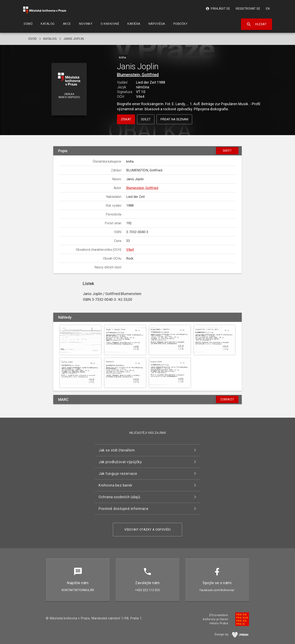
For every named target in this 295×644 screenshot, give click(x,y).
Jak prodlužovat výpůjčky (120, 462)
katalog (50, 39)
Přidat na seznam (174, 119)
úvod (32, 39)
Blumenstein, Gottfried (138, 75)
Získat (126, 119)
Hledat (257, 24)
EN (268, 9)
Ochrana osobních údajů (119, 497)
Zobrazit (227, 399)
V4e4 (130, 250)
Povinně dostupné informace (123, 509)
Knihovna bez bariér (116, 485)
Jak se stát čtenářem (117, 450)
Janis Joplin (74, 39)
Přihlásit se (218, 9)
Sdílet (146, 119)
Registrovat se (248, 9)
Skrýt (227, 151)
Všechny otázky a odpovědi (148, 530)
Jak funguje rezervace (118, 474)
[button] (69, 89)
